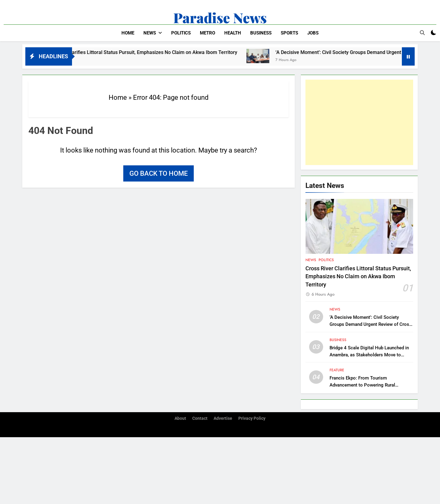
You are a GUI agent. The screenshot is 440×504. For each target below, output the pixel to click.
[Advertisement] (359, 122)
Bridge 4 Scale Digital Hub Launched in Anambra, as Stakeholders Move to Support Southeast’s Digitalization (369, 355)
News (150, 33)
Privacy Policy (252, 418)
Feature (337, 370)
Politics (181, 33)
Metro (207, 33)
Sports (289, 33)
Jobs (313, 33)
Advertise (223, 418)
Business (261, 33)
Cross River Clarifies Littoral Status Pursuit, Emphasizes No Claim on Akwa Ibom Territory (147, 52)
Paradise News (220, 17)
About (180, 418)
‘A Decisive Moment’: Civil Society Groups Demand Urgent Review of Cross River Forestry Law (371, 324)
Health (233, 33)
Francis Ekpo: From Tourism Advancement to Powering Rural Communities (362, 385)
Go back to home (159, 173)
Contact (200, 418)
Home (128, 33)
